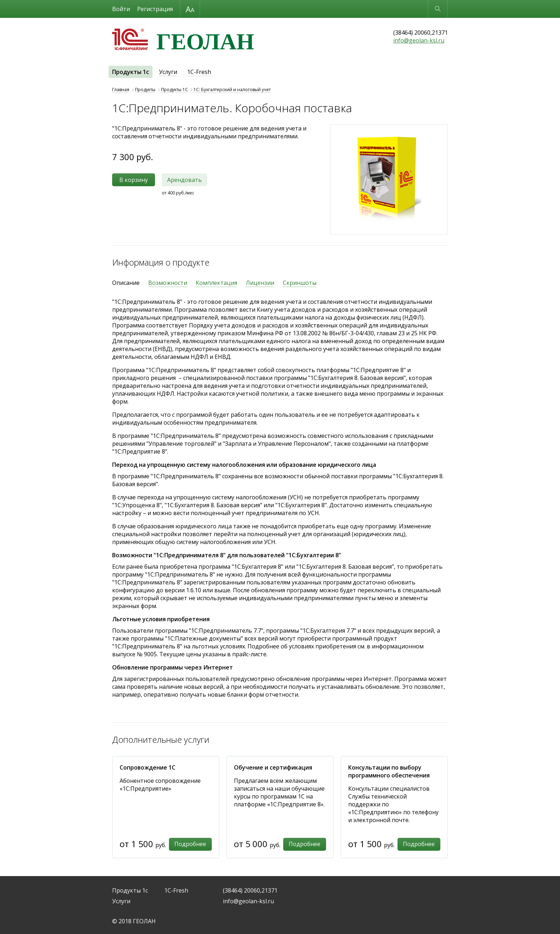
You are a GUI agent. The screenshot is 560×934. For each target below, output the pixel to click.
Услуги (168, 72)
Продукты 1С (174, 90)
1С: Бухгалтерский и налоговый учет (232, 90)
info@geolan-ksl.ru (419, 40)
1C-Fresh (199, 72)
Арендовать (184, 180)
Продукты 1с (131, 72)
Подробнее (190, 844)
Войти (121, 9)
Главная (121, 90)
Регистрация (155, 9)
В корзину (134, 180)
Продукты (145, 90)
